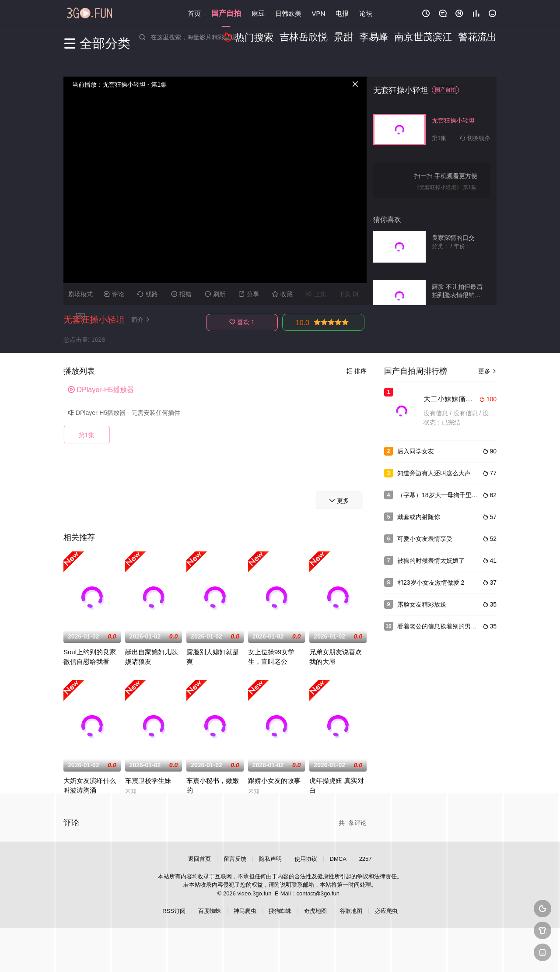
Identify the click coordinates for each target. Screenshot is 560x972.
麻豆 (258, 13)
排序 (357, 371)
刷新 (215, 294)
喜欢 (242, 322)
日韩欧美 (288, 13)
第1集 (87, 435)
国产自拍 (226, 13)
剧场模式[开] (80, 298)
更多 (487, 371)
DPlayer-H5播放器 (101, 390)
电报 (342, 13)
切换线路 (475, 138)
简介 (142, 319)
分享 (249, 294)
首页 (194, 13)
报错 (181, 294)
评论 (114, 294)
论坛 (366, 13)
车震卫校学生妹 (148, 781)
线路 (148, 294)
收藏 (282, 294)
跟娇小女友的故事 (274, 781)
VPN (319, 13)
